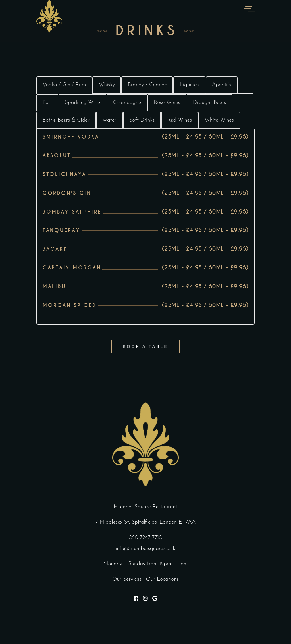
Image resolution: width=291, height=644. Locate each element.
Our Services (127, 579)
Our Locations (163, 579)
